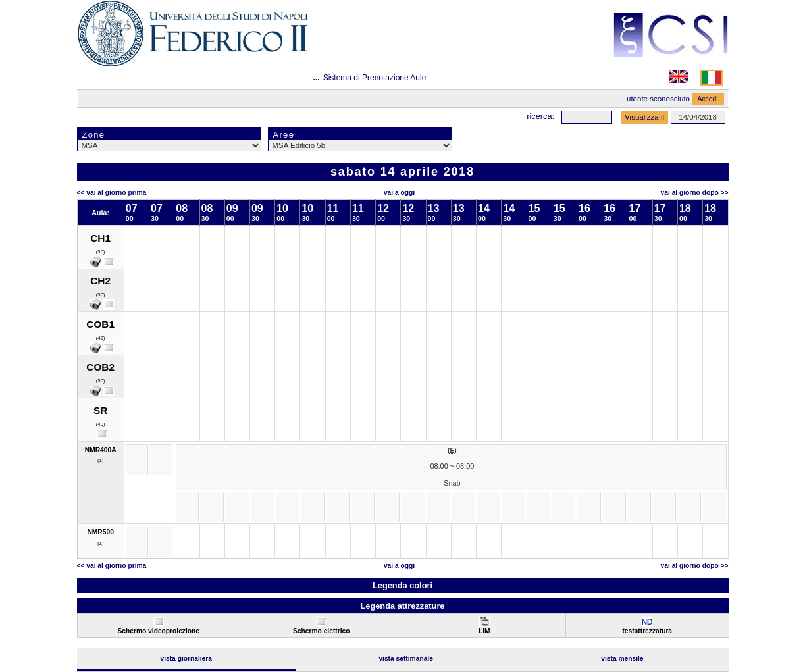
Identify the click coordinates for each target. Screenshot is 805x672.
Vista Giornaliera (186, 659)
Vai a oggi (399, 193)
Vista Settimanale (406, 659)
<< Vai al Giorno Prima (112, 193)
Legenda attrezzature (402, 606)
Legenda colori (402, 585)
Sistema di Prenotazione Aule (375, 78)
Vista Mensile (622, 659)
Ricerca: (540, 116)
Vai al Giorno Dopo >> (695, 193)
